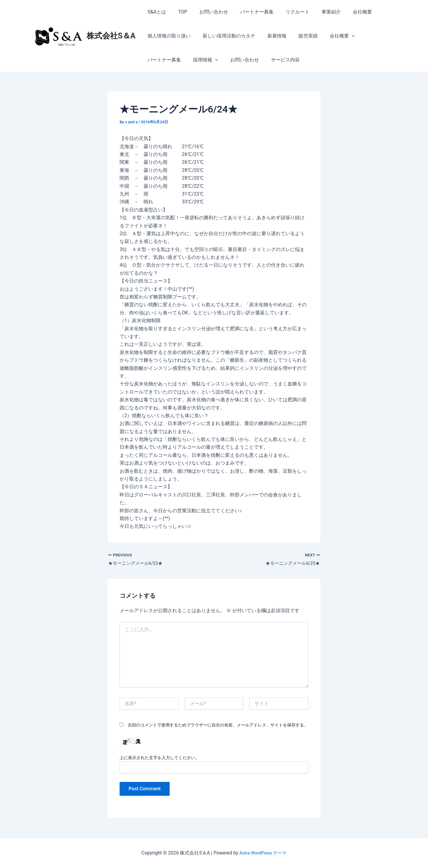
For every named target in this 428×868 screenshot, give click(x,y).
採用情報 (159, 60)
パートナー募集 (248, 12)
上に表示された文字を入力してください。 (159, 759)
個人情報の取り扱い (168, 36)
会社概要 (347, 12)
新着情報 (271, 36)
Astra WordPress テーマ (263, 853)
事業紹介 (318, 12)
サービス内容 (234, 60)
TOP (179, 12)
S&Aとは (156, 12)
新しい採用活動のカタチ (225, 36)
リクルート (287, 12)
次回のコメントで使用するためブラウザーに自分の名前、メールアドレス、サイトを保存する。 (218, 726)
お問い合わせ (208, 12)
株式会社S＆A (111, 36)
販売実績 (300, 36)
